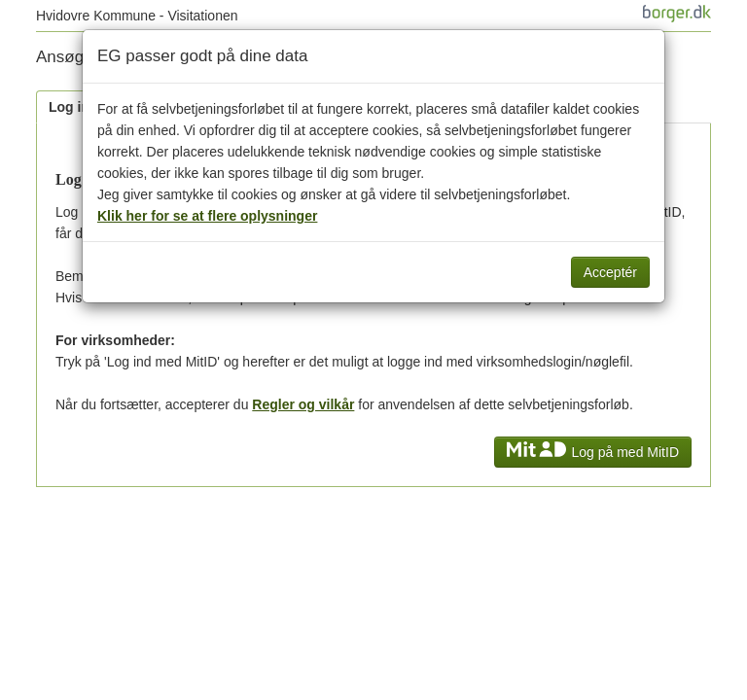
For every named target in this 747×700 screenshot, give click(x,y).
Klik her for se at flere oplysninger (207, 216)
